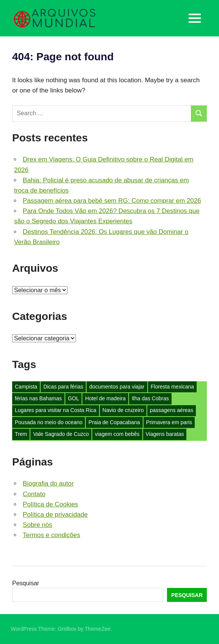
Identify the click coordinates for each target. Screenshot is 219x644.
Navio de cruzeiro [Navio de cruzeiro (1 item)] (123, 410)
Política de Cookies (50, 504)
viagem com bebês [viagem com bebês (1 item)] (117, 434)
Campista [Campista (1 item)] (26, 387)
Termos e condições (51, 535)
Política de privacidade (55, 515)
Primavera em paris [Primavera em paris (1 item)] (169, 422)
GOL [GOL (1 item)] (74, 398)
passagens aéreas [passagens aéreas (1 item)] (172, 410)
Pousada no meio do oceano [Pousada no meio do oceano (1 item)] (49, 422)
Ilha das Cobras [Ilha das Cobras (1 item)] (150, 398)
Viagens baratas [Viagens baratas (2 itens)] (165, 434)
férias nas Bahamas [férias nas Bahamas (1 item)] (38, 398)
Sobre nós (38, 525)
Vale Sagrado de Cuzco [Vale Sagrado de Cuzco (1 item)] (61, 434)
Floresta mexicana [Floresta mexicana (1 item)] (172, 387)
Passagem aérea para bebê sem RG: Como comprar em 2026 (112, 201)
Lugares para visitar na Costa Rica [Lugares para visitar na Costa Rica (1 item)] (56, 410)
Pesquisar (26, 583)
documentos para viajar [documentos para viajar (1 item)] (117, 387)
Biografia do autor (48, 483)
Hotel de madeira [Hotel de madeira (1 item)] (105, 398)
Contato (34, 494)
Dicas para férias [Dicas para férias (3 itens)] (63, 387)
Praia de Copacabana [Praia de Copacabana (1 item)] (114, 422)
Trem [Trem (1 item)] (21, 434)
